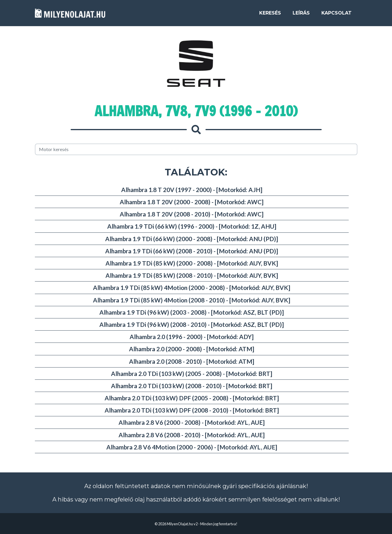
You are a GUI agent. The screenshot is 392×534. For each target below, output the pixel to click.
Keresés (270, 15)
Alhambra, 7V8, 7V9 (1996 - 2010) (196, 111)
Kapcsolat (336, 15)
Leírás (301, 15)
